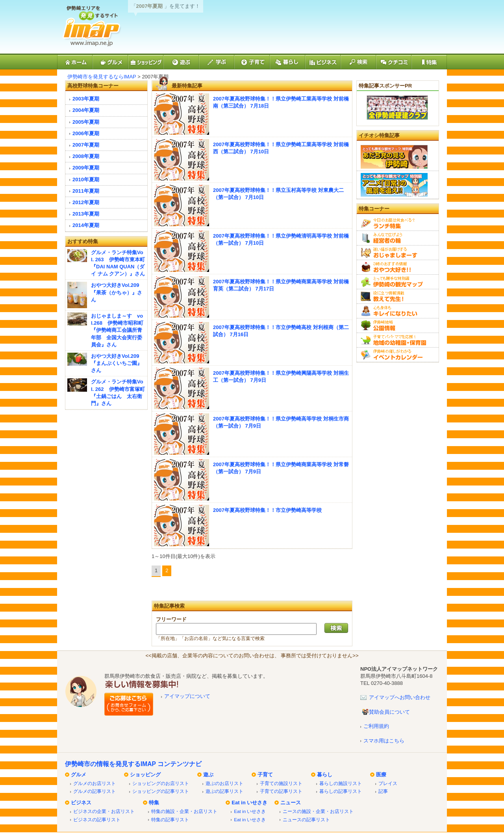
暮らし (325, 775)
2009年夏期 (86, 168)
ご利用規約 (376, 726)
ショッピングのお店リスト (161, 783)
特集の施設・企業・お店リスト (184, 811)
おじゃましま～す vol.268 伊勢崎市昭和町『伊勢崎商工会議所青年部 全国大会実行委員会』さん (117, 330)
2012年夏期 (86, 202)
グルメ (79, 775)
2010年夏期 (86, 180)
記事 (383, 791)
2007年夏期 (86, 145)
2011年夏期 (86, 191)
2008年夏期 (86, 156)
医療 (381, 775)
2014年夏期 (86, 225)
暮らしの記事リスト (341, 791)
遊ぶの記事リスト (224, 791)
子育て (265, 775)
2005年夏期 (86, 122)
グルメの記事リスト (94, 791)
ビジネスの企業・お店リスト (104, 811)
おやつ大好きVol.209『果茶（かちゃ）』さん (117, 292)
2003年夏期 (86, 99)
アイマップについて (187, 696)
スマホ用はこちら (384, 741)
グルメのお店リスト (94, 783)
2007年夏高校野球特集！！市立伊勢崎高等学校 (267, 510)
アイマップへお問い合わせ (400, 697)
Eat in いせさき (249, 803)
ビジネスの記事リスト (97, 819)
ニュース (291, 803)
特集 (154, 803)
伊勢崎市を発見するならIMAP (102, 77)
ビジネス (81, 803)
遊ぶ (208, 775)
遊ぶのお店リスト (224, 783)
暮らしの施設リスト (341, 783)
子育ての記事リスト (281, 791)
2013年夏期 (86, 214)
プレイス (388, 783)
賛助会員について (389, 712)
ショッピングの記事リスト (161, 791)
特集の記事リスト (170, 819)
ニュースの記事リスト (306, 819)
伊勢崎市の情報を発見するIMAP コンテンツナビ (133, 764)
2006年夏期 (86, 133)
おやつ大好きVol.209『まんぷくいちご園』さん (117, 363)
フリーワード (171, 619)
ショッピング (145, 775)
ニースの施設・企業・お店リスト (318, 811)
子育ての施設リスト (281, 783)
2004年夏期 (86, 110)
